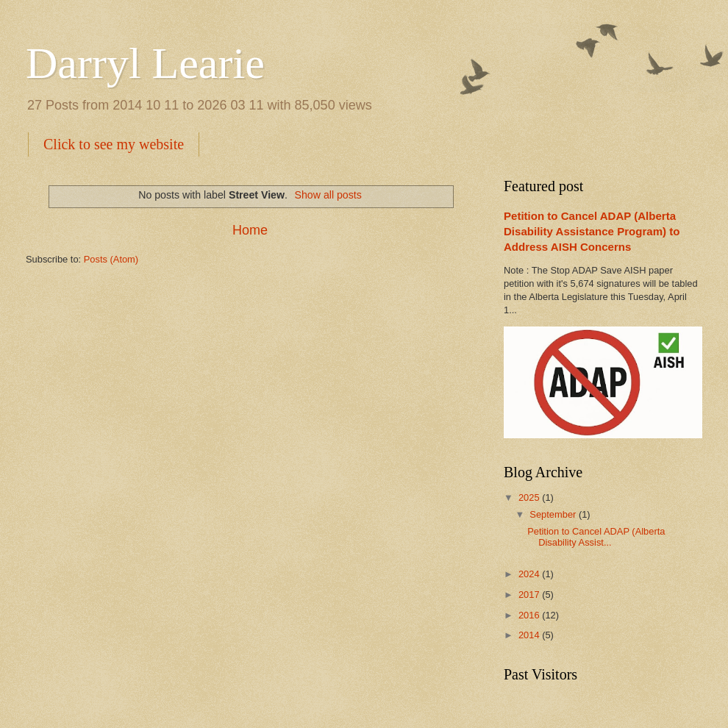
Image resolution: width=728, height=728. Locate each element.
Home (250, 230)
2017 (530, 595)
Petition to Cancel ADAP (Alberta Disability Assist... (596, 537)
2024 (530, 574)
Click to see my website (114, 144)
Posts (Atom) (111, 259)
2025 (530, 497)
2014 (530, 635)
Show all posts (328, 195)
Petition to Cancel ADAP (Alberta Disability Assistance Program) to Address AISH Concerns (592, 231)
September (554, 514)
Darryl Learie (145, 63)
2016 (530, 615)
